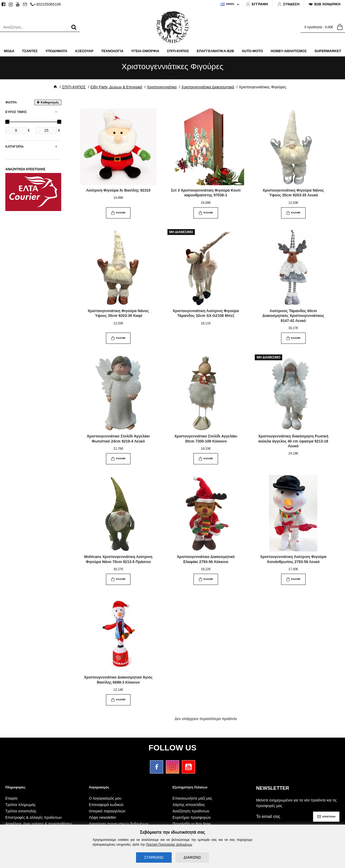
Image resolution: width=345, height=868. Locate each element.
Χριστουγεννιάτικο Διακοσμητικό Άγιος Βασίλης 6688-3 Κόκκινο (118, 680)
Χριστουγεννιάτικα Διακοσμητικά (208, 87)
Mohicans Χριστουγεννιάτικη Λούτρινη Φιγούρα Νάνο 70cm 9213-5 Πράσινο (118, 559)
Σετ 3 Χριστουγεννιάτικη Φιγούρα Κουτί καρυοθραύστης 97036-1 (206, 193)
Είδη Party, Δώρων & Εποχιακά (116, 87)
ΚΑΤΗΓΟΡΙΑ (15, 147)
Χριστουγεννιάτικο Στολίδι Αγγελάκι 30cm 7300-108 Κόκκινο (206, 439)
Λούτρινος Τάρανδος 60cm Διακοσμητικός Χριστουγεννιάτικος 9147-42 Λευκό (293, 316)
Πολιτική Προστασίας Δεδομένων (169, 845)
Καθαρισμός (50, 102)
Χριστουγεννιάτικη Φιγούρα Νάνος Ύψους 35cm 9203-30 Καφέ (118, 313)
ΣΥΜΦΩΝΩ (154, 857)
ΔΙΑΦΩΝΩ (192, 857)
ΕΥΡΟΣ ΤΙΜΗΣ (16, 112)
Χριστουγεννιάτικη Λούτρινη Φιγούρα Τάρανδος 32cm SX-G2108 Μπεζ (206, 313)
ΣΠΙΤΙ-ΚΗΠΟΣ (74, 87)
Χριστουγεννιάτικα (162, 87)
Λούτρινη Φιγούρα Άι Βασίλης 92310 (118, 190)
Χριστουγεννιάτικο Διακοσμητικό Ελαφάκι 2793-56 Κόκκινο (206, 559)
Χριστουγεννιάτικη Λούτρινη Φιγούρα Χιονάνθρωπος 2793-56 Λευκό (293, 559)
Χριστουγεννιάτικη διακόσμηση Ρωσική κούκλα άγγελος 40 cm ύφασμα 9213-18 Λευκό (293, 441)
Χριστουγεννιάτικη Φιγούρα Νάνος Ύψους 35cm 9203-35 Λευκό (293, 193)
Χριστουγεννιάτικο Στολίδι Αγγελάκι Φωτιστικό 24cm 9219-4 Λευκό (118, 439)
